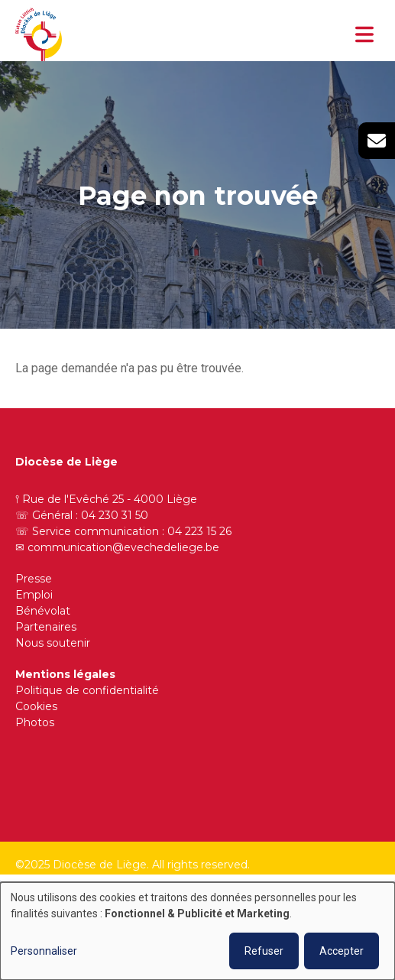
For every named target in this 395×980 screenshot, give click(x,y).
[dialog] (197, 931)
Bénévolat (43, 611)
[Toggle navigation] (364, 34)
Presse (34, 579)
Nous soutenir (53, 643)
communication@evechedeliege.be (123, 547)
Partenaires (46, 627)
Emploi (34, 595)
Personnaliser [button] (44, 951)
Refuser (264, 951)
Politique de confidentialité (87, 690)
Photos (35, 722)
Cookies (36, 706)
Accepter (342, 951)
